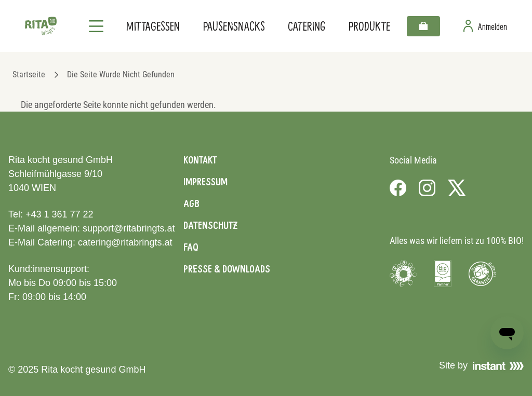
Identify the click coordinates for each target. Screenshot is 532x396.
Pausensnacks (234, 26)
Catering (307, 26)
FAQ (191, 247)
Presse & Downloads (227, 269)
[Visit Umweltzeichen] (403, 274)
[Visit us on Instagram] (427, 188)
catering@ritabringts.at (125, 242)
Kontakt (200, 160)
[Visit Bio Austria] (443, 274)
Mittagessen (153, 26)
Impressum (205, 182)
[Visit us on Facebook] (398, 188)
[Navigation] (96, 26)
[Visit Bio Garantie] (482, 274)
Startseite (29, 74)
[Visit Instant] (498, 366)
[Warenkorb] (423, 26)
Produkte (369, 26)
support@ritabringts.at (129, 228)
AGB (191, 203)
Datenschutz (210, 225)
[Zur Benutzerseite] (485, 26)
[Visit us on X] (457, 188)
